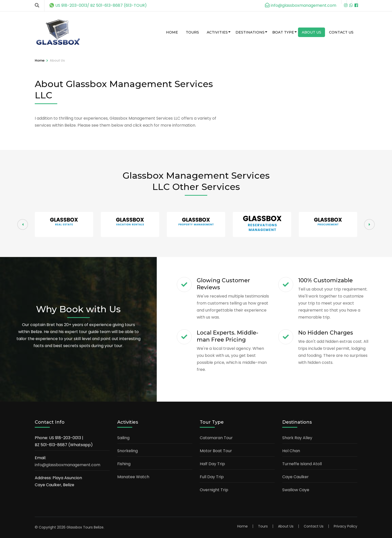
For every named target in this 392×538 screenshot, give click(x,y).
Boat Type (283, 32)
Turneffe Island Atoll (302, 464)
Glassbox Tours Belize (85, 527)
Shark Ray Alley (297, 438)
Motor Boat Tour (216, 451)
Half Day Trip (212, 464)
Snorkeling (127, 451)
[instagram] (344, 2)
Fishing (124, 464)
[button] (369, 225)
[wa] (349, 2)
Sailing (123, 438)
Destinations (250, 32)
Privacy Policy (345, 526)
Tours (192, 32)
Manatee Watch (133, 477)
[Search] (37, 5)
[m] (354, 2)
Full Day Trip (212, 477)
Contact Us (341, 32)
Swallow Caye (296, 490)
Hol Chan (291, 451)
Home (172, 32)
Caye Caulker (295, 477)
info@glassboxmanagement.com (67, 465)
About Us (311, 32)
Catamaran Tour (216, 438)
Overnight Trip (214, 490)
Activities (217, 32)
